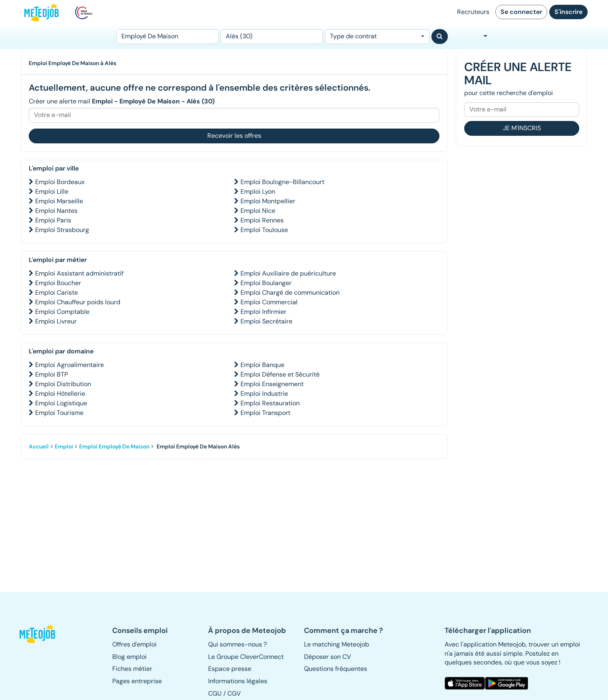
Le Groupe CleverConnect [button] (246, 657)
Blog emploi (129, 657)
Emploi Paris (53, 220)
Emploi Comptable (62, 312)
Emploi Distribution (63, 384)
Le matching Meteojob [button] (337, 644)
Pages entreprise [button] (137, 681)
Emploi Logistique (61, 403)
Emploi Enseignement (272, 384)
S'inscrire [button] (568, 12)
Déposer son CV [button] (328, 657)
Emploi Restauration (270, 403)
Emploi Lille (52, 191)
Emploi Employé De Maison (114, 446)
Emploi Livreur (56, 321)
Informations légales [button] (238, 681)
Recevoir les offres (234, 136)
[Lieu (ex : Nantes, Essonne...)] (272, 37)
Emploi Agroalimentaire (70, 365)
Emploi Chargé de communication (290, 292)
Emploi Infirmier (263, 312)
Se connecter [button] (521, 12)
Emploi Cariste (57, 292)
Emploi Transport (265, 413)
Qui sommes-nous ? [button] (237, 644)
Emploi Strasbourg (62, 230)
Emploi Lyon (258, 191)
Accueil (39, 446)
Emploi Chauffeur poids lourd (78, 302)
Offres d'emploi (134, 644)
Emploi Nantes (56, 211)
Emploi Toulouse (264, 230)
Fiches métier (132, 669)
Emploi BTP (52, 374)
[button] (42, 634)
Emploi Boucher (58, 283)
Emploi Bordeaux (60, 182)
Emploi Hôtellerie (60, 394)
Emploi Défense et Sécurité (280, 374)
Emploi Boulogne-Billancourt (282, 182)
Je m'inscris (522, 128)
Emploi (64, 446)
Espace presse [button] (230, 669)
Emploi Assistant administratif (79, 273)
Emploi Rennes (262, 220)
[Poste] (167, 37)
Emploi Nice (258, 211)
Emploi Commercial (269, 302)
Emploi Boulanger (266, 283)
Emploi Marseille (59, 201)
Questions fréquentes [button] (336, 669)
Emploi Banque (262, 365)
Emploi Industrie (264, 394)
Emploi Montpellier (268, 201)
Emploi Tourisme (59, 413)
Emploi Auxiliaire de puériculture (288, 273)
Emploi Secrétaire (266, 321)
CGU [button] (215, 693)
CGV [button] (234, 693)
